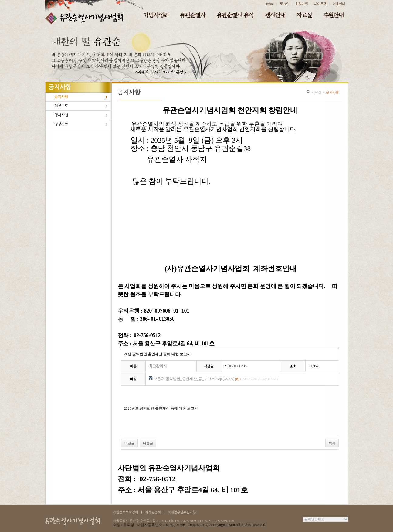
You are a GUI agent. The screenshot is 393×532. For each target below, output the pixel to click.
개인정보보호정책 (126, 512)
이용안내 (339, 4)
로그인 (285, 4)
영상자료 (61, 124)
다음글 (148, 443)
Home (269, 4)
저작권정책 (153, 512)
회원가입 (302, 4)
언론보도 (61, 106)
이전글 (129, 443)
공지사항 (61, 97)
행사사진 (61, 115)
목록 (332, 443)
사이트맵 (320, 4)
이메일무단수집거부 (182, 512)
